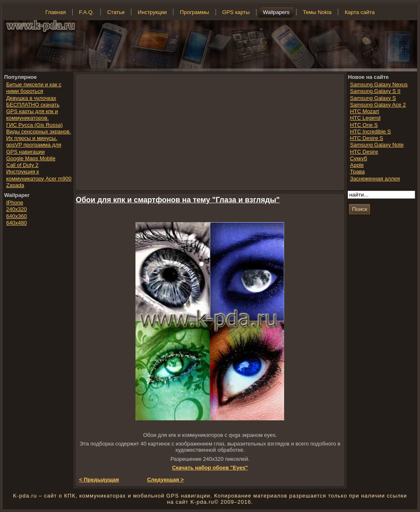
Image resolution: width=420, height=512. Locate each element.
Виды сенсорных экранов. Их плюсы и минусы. (39, 135)
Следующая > (165, 480)
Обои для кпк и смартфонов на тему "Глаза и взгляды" (178, 200)
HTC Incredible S (370, 132)
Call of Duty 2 (22, 165)
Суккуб (358, 158)
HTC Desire (364, 152)
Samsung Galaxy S (373, 98)
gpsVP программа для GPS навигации (34, 148)
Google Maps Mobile (31, 158)
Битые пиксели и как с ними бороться (34, 88)
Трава (357, 172)
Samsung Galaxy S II (375, 91)
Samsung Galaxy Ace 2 (378, 105)
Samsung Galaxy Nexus (378, 84)
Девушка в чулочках (31, 98)
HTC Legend (365, 118)
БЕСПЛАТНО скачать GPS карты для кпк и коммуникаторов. (33, 111)
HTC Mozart (364, 111)
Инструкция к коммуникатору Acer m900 (39, 175)
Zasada (15, 185)
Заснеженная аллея (375, 179)
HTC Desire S (366, 138)
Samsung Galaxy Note (377, 145)
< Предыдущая (99, 480)
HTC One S (364, 125)
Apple (357, 165)
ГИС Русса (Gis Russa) (34, 125)
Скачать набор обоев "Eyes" (210, 468)
